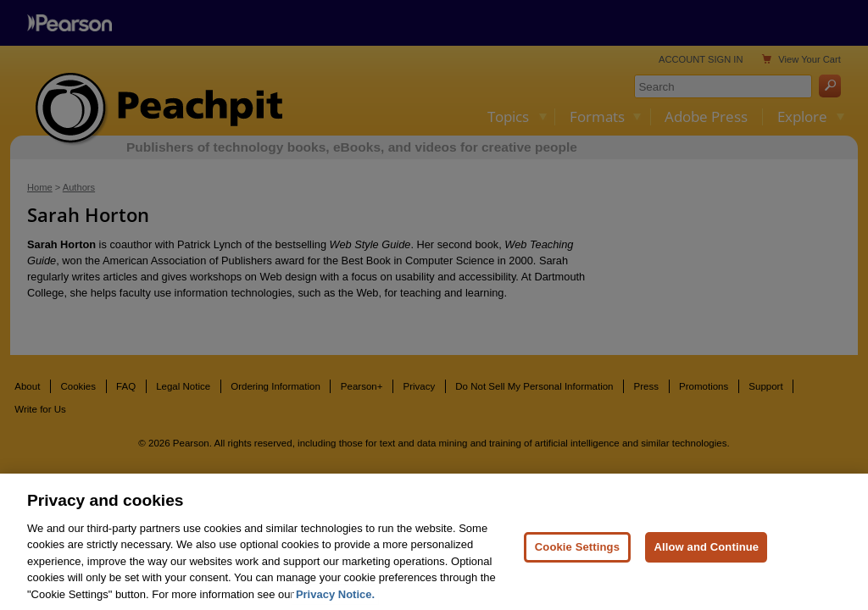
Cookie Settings (577, 563)
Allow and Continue (706, 563)
